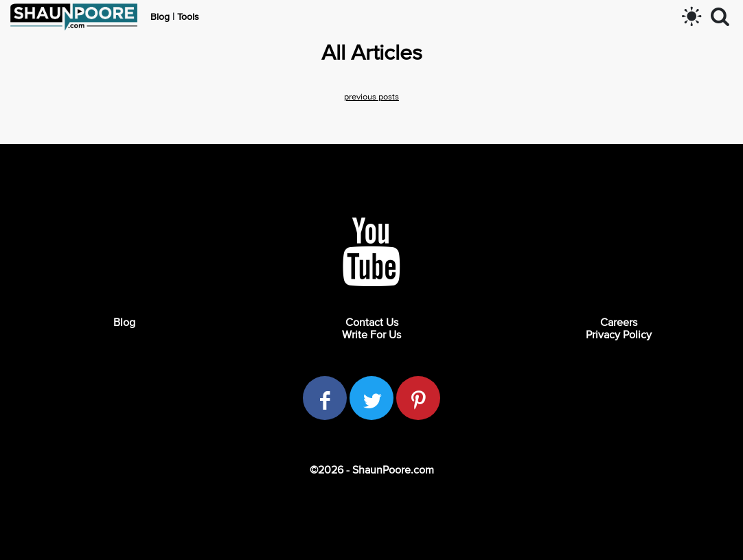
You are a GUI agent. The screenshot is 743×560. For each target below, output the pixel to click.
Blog (160, 17)
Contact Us (372, 323)
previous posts (371, 97)
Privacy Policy (619, 336)
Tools (188, 17)
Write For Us (371, 336)
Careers (619, 323)
